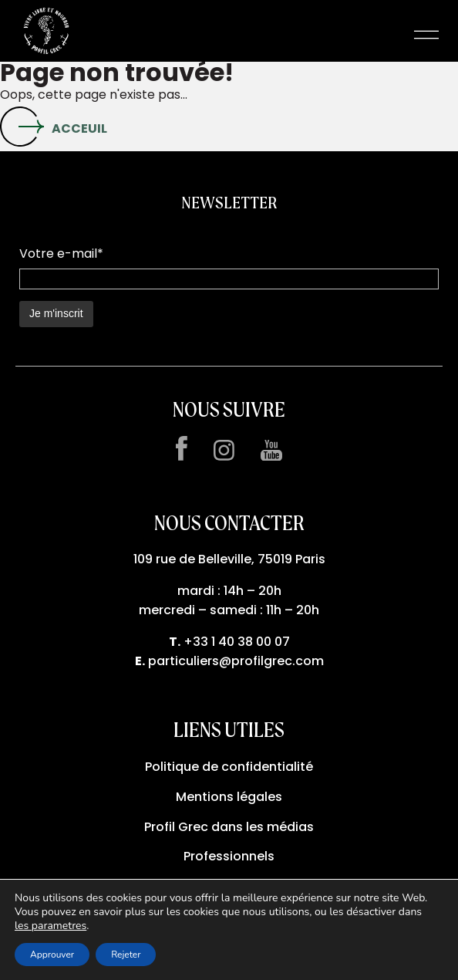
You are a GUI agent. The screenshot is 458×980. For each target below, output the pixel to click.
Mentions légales (229, 797)
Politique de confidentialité (229, 767)
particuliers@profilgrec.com (236, 661)
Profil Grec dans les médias (229, 827)
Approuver (52, 955)
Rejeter (126, 955)
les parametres (51, 926)
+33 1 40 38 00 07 (237, 642)
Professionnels (229, 856)
